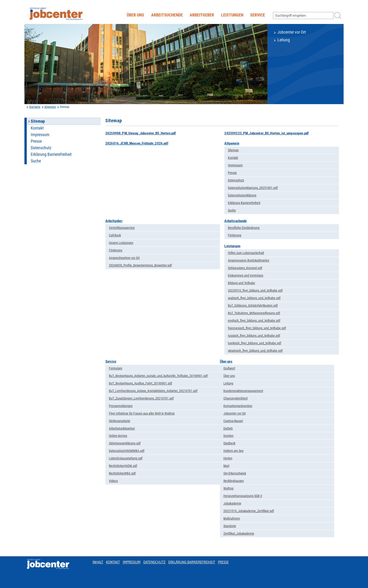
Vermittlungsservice (122, 228)
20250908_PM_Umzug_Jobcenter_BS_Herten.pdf (141, 133)
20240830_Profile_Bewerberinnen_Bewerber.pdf (140, 265)
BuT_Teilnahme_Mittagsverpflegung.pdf (254, 313)
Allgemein (50, 107)
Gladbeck (229, 443)
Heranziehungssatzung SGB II (243, 496)
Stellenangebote (120, 421)
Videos (113, 481)
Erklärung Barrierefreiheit (51, 154)
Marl (226, 466)
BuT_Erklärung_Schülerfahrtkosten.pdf (253, 306)
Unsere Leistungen (121, 243)
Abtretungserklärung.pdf (125, 443)
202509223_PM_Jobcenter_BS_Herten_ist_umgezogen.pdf (266, 133)
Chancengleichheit (236, 398)
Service (258, 15)
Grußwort (229, 368)
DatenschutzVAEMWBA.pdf (127, 451)
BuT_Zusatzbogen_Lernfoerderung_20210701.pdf (141, 398)
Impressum (40, 135)
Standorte (230, 526)
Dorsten (228, 436)
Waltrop (228, 488)
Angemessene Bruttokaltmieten (249, 260)
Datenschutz (41, 148)
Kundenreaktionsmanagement (243, 391)
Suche (36, 161)
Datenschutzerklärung (242, 195)
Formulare (116, 368)
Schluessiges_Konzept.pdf (245, 268)
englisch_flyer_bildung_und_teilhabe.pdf (254, 321)
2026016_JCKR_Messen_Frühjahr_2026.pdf (137, 143)
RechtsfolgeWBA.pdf (122, 473)
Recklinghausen (234, 481)
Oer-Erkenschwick (235, 473)
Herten (228, 458)
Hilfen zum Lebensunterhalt (246, 253)
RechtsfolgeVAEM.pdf (123, 466)
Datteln (228, 428)
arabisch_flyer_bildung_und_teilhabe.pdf (254, 298)
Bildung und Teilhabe (241, 283)
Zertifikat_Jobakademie (239, 533)
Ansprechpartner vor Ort (124, 258)
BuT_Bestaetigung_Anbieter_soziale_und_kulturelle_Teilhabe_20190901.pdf (158, 376)
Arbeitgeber (202, 15)
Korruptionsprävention (238, 406)
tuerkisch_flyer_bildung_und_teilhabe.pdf (255, 343)
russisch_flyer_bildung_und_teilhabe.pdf (254, 336)
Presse (36, 141)
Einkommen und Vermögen (246, 275)
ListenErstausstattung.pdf (126, 458)
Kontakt (37, 128)
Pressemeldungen (121, 406)
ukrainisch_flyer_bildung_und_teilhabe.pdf (255, 351)
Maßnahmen (232, 518)
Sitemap (233, 150)
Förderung (116, 250)
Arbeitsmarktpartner (122, 428)
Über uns (135, 15)
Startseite (35, 107)
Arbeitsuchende (167, 15)
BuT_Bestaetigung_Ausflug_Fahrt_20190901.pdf (140, 383)
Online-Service (118, 436)
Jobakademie (232, 503)
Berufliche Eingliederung (244, 228)
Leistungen (232, 15)
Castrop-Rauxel (233, 421)
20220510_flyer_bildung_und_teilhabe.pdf (255, 290)
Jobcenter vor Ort (292, 32)
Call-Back (115, 235)
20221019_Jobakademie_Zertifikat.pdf (249, 511)
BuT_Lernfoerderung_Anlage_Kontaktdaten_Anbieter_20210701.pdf (153, 391)
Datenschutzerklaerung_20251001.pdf (253, 188)
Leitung (284, 40)
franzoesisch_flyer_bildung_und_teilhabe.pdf (257, 328)
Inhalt (98, 562)
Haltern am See (234, 451)
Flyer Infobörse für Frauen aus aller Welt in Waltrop (142, 413)
